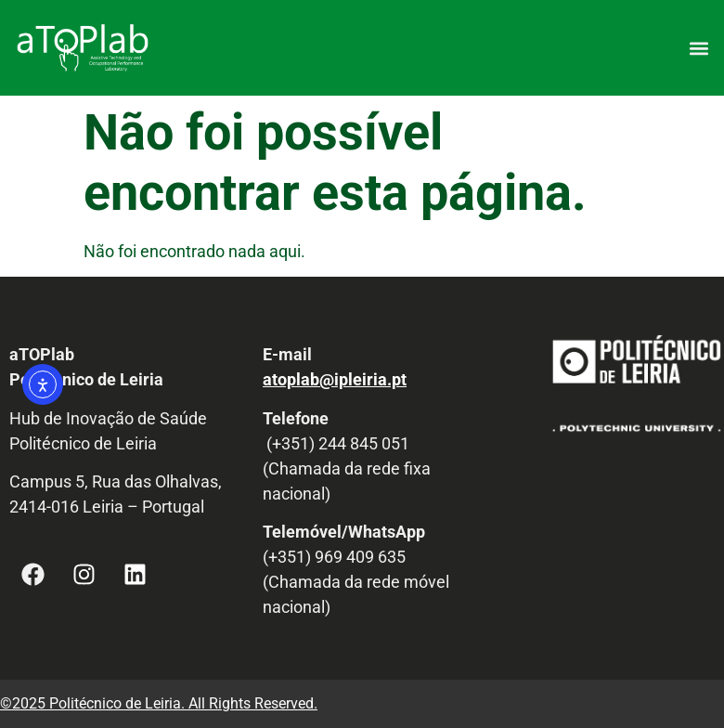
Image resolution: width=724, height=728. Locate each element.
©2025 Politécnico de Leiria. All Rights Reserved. (159, 703)
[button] (699, 48)
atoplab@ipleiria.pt (335, 379)
